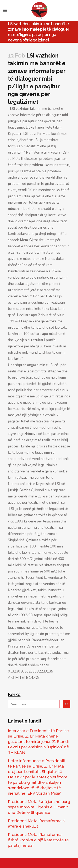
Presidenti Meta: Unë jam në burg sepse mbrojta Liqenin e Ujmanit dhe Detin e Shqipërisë (39, 807)
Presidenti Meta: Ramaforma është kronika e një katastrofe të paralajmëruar (38, 840)
